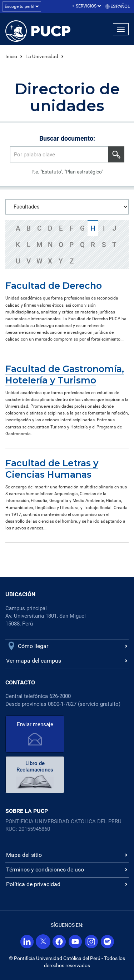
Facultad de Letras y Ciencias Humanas (52, 469)
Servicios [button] (88, 6)
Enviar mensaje (35, 724)
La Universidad (42, 56)
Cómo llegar (33, 646)
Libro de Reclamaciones (35, 767)
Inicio (11, 56)
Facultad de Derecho (54, 286)
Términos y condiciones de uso (45, 870)
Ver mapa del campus (34, 661)
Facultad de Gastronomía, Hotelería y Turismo (65, 375)
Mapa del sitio (24, 855)
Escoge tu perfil (22, 6)
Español (120, 6)
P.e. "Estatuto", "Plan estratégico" (67, 172)
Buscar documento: (67, 138)
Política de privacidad (33, 884)
